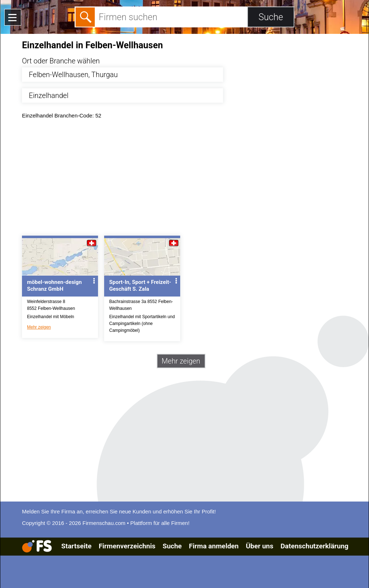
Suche (172, 546)
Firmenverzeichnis (127, 546)
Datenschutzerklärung (314, 546)
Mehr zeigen (39, 327)
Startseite (76, 546)
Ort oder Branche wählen (61, 61)
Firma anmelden (214, 546)
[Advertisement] (191, 179)
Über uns (259, 546)
